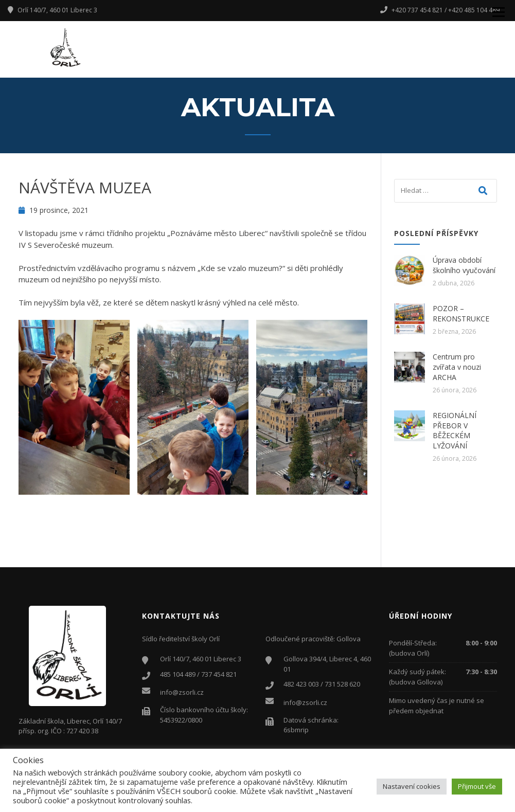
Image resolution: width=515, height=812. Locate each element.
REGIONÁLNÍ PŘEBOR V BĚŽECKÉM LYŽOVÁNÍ (455, 430)
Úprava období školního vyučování (464, 265)
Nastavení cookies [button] (412, 786)
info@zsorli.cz (182, 692)
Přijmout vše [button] (477, 786)
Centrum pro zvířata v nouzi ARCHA (457, 367)
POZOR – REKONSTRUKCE (461, 313)
